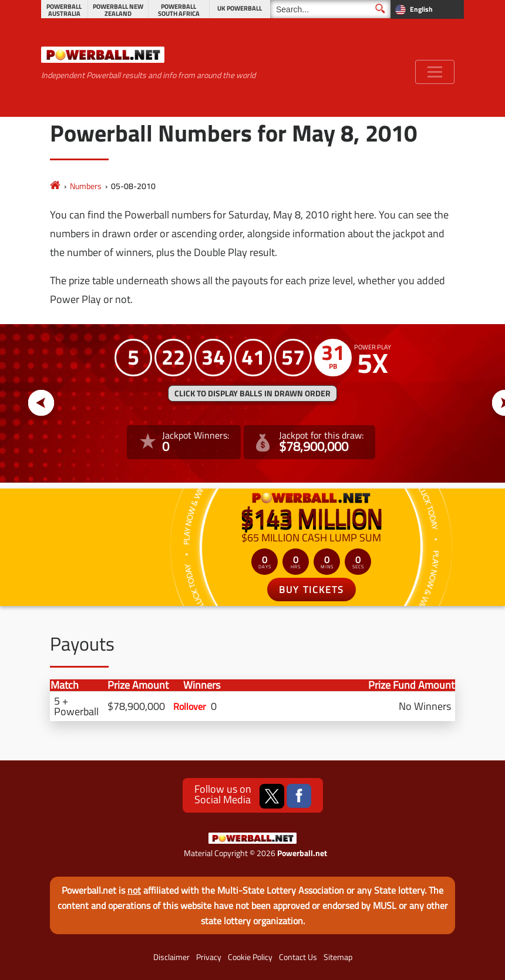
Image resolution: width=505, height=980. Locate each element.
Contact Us (298, 957)
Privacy (209, 957)
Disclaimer (171, 957)
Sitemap (338, 957)
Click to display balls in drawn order (253, 393)
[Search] (330, 9)
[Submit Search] (380, 9)
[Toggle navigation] (435, 72)
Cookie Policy (250, 957)
